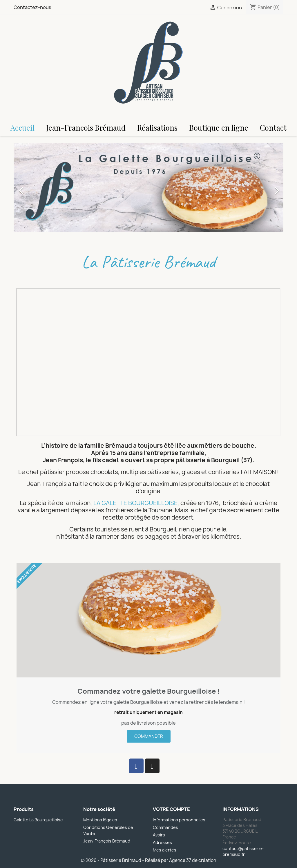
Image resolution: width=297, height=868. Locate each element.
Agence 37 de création (193, 860)
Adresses (162, 842)
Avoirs (159, 835)
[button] (34, 188)
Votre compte (171, 809)
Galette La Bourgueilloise (38, 820)
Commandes (165, 827)
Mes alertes (165, 850)
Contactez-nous (32, 7)
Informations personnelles (179, 820)
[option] (148, 188)
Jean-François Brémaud (107, 841)
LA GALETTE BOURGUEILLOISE (135, 503)
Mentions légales (100, 820)
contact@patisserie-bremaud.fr (243, 851)
